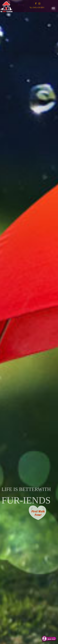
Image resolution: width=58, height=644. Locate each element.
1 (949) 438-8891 (38, 10)
